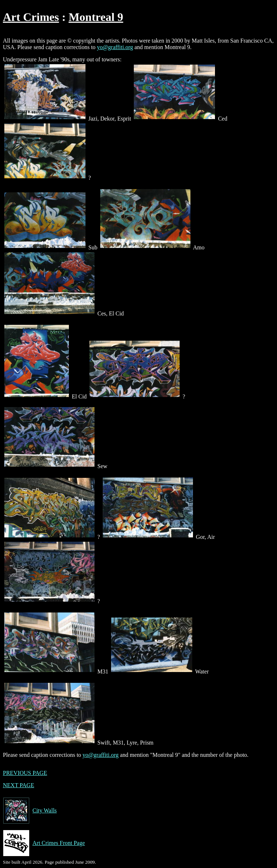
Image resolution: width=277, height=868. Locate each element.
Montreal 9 (96, 17)
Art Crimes (31, 17)
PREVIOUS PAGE (25, 773)
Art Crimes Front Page (44, 843)
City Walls (30, 811)
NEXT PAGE (19, 785)
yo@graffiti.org (115, 47)
